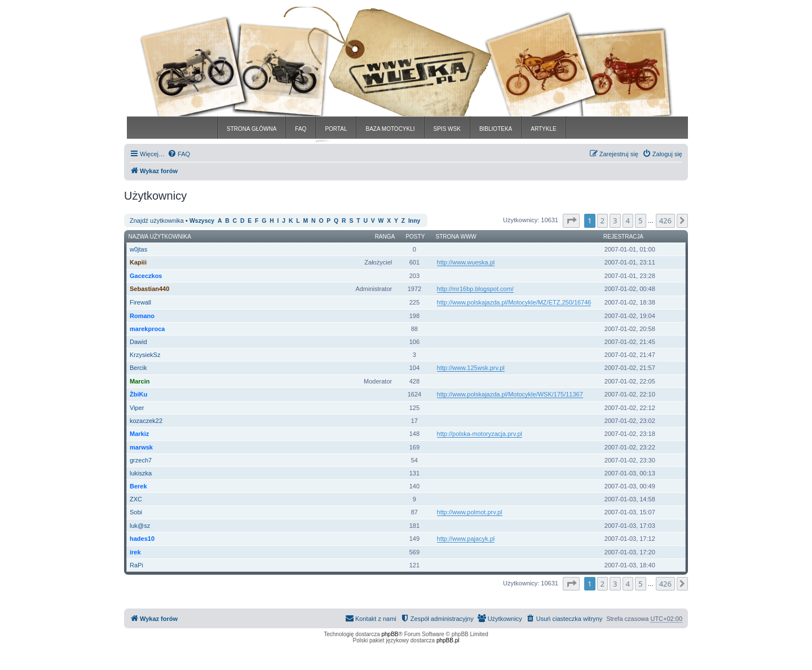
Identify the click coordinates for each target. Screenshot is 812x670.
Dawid (138, 342)
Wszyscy (202, 221)
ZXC (136, 499)
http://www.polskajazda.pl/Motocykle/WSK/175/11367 (510, 394)
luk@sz (140, 526)
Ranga (385, 237)
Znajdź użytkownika (157, 221)
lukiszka (141, 473)
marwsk (141, 447)
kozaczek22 (146, 421)
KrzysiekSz (145, 355)
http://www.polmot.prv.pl (470, 512)
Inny (414, 221)
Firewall (140, 302)
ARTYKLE (543, 129)
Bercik (138, 368)
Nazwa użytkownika (160, 237)
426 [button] (665, 221)
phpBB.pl (448, 640)
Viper (137, 408)
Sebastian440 (149, 289)
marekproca (147, 329)
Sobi (136, 512)
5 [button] (640, 221)
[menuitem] (179, 154)
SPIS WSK (447, 129)
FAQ (301, 129)
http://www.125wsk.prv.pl (471, 368)
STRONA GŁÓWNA (251, 129)
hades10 (142, 539)
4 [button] (628, 221)
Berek (138, 486)
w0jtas (138, 249)
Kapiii (138, 262)
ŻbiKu (138, 394)
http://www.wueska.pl (466, 262)
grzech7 (141, 460)
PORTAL (336, 129)
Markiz (139, 434)
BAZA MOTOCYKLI (390, 129)
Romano (142, 316)
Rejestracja (623, 237)
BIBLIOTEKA (496, 129)
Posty (415, 237)
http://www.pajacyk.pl (466, 539)
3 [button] (615, 221)
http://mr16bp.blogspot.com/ (475, 289)
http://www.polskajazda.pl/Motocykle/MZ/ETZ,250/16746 (514, 302)
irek (135, 552)
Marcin (140, 381)
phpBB (390, 634)
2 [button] (603, 221)
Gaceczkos (146, 276)
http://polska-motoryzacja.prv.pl (480, 434)
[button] (571, 221)
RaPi (136, 565)
